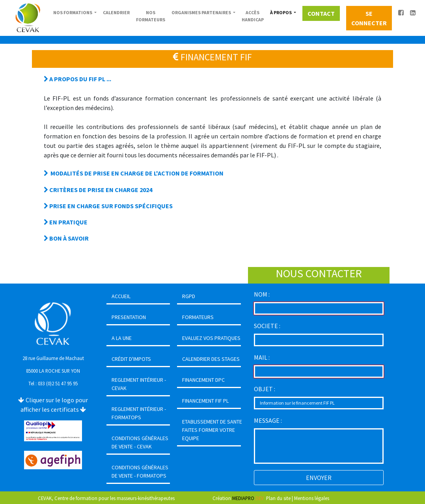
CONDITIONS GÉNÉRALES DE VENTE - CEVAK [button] (140, 442)
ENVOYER (319, 478)
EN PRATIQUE (66, 222)
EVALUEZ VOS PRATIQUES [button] (211, 338)
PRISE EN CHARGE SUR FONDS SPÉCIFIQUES (108, 206)
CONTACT (321, 13)
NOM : (262, 294)
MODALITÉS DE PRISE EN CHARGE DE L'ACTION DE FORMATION (134, 173)
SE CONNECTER (369, 18)
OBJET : (265, 389)
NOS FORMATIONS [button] (73, 12)
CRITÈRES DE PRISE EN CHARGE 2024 (98, 190)
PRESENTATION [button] (129, 317)
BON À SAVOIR (66, 238)
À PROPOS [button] (281, 12)
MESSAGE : (268, 420)
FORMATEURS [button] (198, 317)
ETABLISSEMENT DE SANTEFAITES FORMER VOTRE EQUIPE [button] (212, 430)
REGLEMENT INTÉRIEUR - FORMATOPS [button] (139, 413)
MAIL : (262, 357)
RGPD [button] (189, 296)
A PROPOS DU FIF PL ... (77, 79)
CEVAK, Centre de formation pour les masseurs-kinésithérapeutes (106, 498)
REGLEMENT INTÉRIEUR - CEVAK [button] (139, 384)
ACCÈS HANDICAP (253, 16)
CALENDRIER (116, 12)
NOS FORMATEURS (151, 16)
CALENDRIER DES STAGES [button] (211, 359)
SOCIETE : (267, 326)
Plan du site (278, 498)
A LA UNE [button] (122, 338)
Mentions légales (312, 498)
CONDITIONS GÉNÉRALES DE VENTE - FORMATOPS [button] (140, 471)
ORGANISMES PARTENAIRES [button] (202, 12)
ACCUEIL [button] (121, 296)
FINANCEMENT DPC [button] (203, 380)
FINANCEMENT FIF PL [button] (205, 401)
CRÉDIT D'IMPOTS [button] (131, 359)
